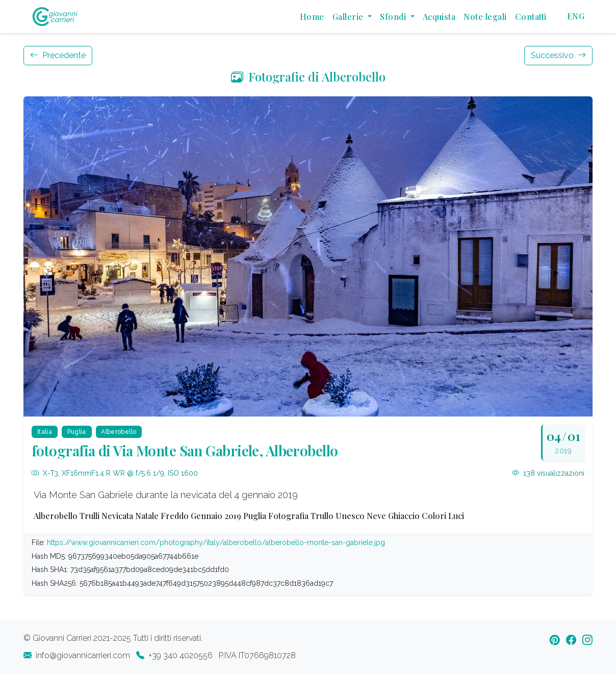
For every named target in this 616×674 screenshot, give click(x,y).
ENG (576, 16)
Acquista (439, 17)
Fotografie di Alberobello (308, 76)
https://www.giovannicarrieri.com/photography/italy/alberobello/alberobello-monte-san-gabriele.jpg (216, 542)
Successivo (558, 55)
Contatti (531, 17)
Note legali (485, 17)
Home (312, 17)
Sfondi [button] (394, 17)
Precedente (58, 55)
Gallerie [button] (349, 17)
